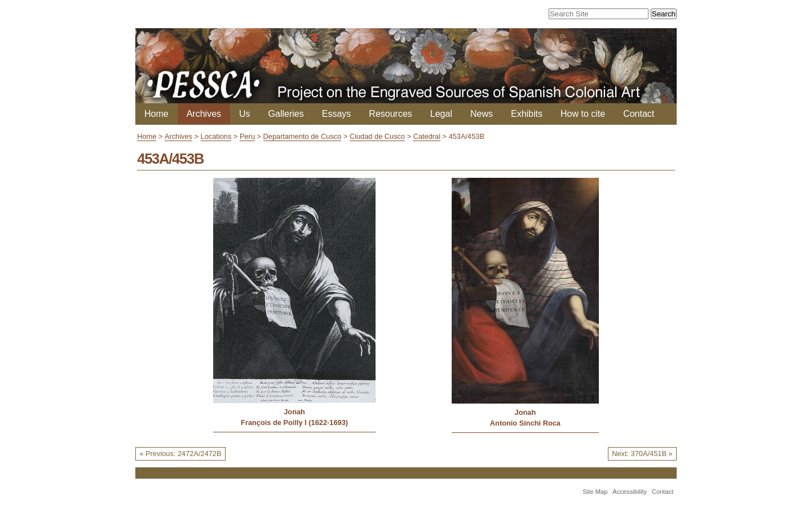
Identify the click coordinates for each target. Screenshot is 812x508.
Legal (441, 114)
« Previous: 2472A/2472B (180, 454)
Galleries (286, 114)
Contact (639, 114)
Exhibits (527, 114)
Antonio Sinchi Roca (525, 423)
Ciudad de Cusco (377, 136)
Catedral (427, 136)
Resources (390, 114)
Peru (247, 136)
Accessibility (630, 492)
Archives (204, 114)
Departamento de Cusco (303, 136)
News (482, 114)
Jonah (294, 412)
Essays (337, 114)
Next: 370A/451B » (642, 454)
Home (156, 114)
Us (245, 114)
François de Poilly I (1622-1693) (294, 422)
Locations (216, 136)
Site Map (595, 492)
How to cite (583, 114)
